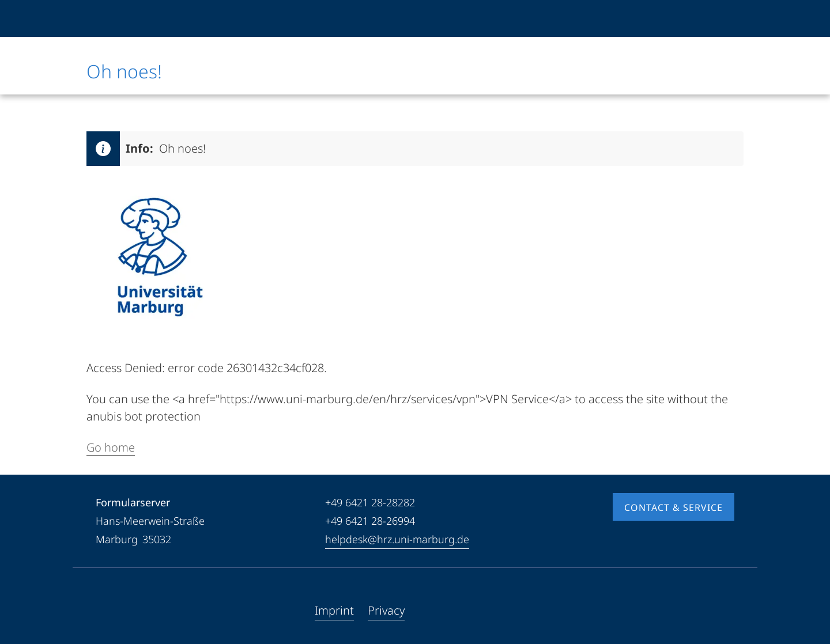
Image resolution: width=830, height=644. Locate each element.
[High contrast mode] (725, 18)
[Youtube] (123, 611)
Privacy (386, 610)
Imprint (334, 610)
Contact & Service (674, 507)
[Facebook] (105, 611)
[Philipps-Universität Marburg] (125, 18)
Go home (111, 447)
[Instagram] (142, 611)
